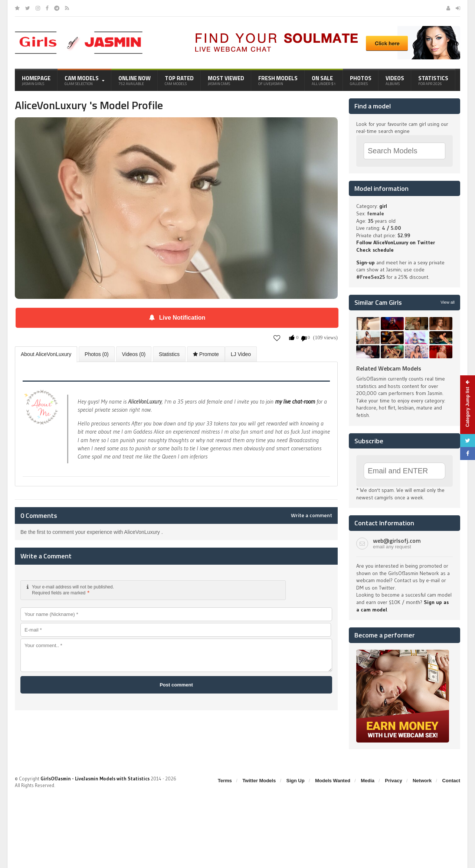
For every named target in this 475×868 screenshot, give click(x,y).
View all (448, 302)
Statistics (433, 80)
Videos (395, 80)
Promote (206, 354)
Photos (361, 80)
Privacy (393, 781)
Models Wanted (333, 781)
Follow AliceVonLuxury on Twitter (396, 242)
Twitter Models (259, 781)
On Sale (324, 80)
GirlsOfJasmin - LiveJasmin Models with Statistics (95, 779)
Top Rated (179, 80)
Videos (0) (134, 354)
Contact (451, 781)
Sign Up (296, 781)
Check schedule (375, 250)
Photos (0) (97, 354)
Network (422, 781)
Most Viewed (226, 80)
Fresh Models (278, 80)
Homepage (36, 80)
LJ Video (241, 354)
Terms (225, 781)
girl (383, 206)
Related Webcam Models (389, 368)
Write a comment (312, 515)
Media (368, 781)
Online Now (135, 80)
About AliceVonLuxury (46, 354)
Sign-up (366, 262)
